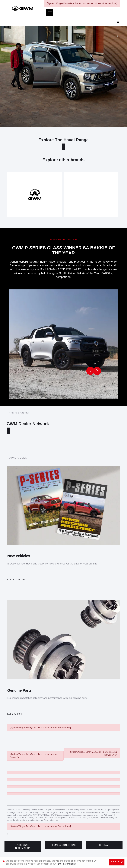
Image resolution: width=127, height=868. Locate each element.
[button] (97, 371)
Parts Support (15, 714)
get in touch (41, 122)
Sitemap (104, 845)
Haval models (81, 101)
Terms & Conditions (63, 845)
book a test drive (70, 113)
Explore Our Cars (16, 580)
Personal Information (23, 846)
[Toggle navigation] (50, 13)
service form (106, 101)
